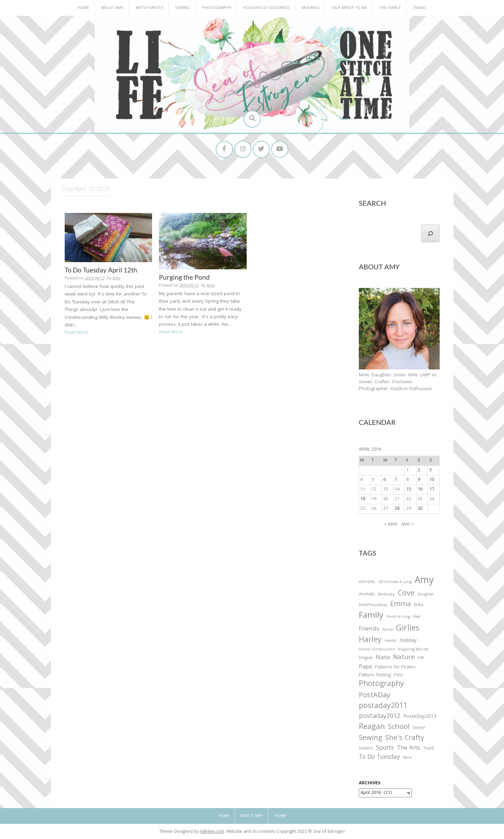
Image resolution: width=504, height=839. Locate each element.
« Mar (391, 525)
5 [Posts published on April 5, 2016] (373, 480)
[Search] (430, 233)
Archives (370, 784)
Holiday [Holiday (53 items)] (408, 641)
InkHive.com (212, 832)
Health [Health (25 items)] (390, 641)
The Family (390, 8)
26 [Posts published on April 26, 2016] (374, 509)
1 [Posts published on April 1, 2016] (408, 470)
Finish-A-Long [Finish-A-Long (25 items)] (398, 617)
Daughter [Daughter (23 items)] (426, 595)
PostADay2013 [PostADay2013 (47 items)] (420, 717)
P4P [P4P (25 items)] (421, 658)
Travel (420, 8)
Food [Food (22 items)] (417, 617)
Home (83, 8)
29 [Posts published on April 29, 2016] (409, 509)
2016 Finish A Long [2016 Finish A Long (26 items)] (395, 582)
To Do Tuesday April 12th (101, 270)
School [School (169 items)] (399, 728)
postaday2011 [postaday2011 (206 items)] (383, 707)
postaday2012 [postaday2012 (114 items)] (379, 717)
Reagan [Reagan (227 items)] (372, 727)
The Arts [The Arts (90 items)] (409, 749)
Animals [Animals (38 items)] (367, 595)
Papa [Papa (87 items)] (365, 667)
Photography (217, 8)
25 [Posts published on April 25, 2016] (363, 509)
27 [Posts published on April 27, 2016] (386, 509)
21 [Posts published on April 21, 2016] (397, 499)
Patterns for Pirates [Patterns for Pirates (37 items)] (395, 668)
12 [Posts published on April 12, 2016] (374, 490)
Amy (117, 278)
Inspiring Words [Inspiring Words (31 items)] (413, 650)
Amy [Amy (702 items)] (424, 581)
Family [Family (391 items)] (371, 617)
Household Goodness (266, 8)
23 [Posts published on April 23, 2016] (420, 499)
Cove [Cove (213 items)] (406, 594)
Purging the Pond (184, 277)
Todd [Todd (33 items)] (428, 749)
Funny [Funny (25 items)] (388, 630)
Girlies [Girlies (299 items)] (408, 629)
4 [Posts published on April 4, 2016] (361, 480)
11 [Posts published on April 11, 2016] (363, 490)
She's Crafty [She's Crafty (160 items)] (405, 739)
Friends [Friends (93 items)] (369, 630)
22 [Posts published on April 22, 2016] (409, 499)
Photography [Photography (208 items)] (381, 685)
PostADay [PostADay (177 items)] (374, 696)
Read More (76, 333)
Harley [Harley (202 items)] (370, 641)
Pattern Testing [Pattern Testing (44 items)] (375, 676)
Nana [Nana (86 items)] (383, 658)
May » (408, 525)
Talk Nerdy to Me (349, 8)
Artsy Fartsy (149, 8)
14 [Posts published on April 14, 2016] (397, 490)
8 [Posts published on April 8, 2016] (408, 480)
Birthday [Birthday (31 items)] (386, 595)
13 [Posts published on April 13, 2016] (386, 490)
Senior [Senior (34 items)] (419, 728)
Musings (311, 8)
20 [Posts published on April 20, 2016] (386, 499)
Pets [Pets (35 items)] (398, 676)
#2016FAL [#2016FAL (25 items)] (367, 582)
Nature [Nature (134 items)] (404, 658)
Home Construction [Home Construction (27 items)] (377, 650)
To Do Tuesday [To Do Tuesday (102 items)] (379, 758)
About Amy (112, 8)
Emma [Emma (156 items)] (400, 605)
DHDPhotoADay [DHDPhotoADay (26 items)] (373, 605)
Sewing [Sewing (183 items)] (371, 738)
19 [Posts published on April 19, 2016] (374, 499)
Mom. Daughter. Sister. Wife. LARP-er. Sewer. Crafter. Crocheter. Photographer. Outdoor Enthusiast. (398, 382)
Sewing (183, 8)
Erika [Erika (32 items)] (419, 605)
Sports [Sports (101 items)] (385, 749)
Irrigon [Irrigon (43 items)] (366, 658)
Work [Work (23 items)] (408, 759)
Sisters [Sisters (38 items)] (366, 749)
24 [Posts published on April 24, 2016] (432, 499)
